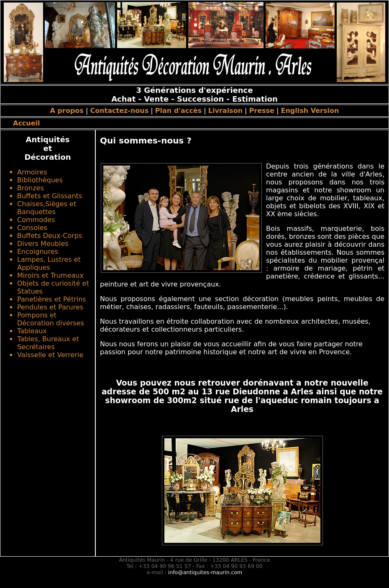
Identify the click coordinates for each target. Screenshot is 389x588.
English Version (310, 111)
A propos (67, 111)
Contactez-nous (119, 111)
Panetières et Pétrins (52, 299)
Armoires (32, 172)
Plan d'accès (178, 111)
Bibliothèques (40, 180)
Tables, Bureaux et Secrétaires (48, 343)
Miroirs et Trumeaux (50, 275)
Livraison (225, 111)
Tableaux (32, 331)
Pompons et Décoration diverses (51, 319)
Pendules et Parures (50, 307)
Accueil (27, 123)
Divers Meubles (43, 244)
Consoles (32, 228)
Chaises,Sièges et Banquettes (47, 208)
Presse (262, 111)
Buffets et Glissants (50, 196)
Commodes (36, 220)
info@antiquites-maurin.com (205, 572)
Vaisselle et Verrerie (50, 355)
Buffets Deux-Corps (50, 236)
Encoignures (38, 252)
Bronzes (31, 188)
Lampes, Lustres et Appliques (49, 263)
